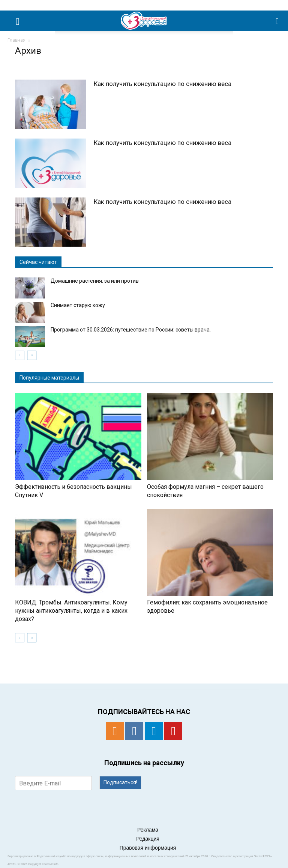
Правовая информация (148, 848)
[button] (277, 21)
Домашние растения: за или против (95, 281)
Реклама (148, 830)
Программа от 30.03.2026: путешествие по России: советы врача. (131, 330)
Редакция (148, 839)
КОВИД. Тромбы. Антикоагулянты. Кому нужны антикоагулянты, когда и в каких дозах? (71, 611)
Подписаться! (120, 782)
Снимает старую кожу (78, 305)
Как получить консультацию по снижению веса (163, 84)
